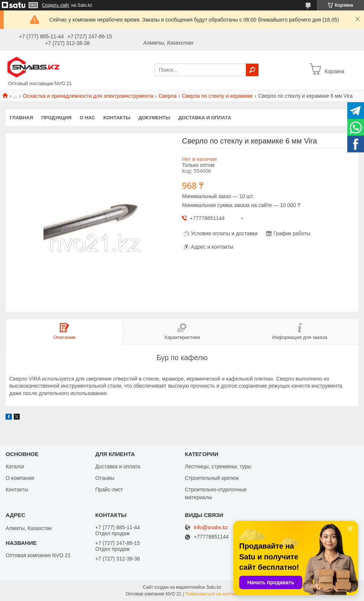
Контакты (117, 118)
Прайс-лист (109, 489)
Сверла (168, 96)
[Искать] (252, 70)
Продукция (56, 118)
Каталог (15, 466)
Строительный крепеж (212, 478)
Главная (21, 118)
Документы (154, 118)
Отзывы (105, 478)
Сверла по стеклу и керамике (217, 96)
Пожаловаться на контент (212, 594)
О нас (88, 118)
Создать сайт (56, 5)
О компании (20, 478)
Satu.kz (214, 587)
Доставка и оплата (205, 118)
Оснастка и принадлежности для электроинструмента (88, 96)
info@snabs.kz (211, 528)
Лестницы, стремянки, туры (218, 466)
